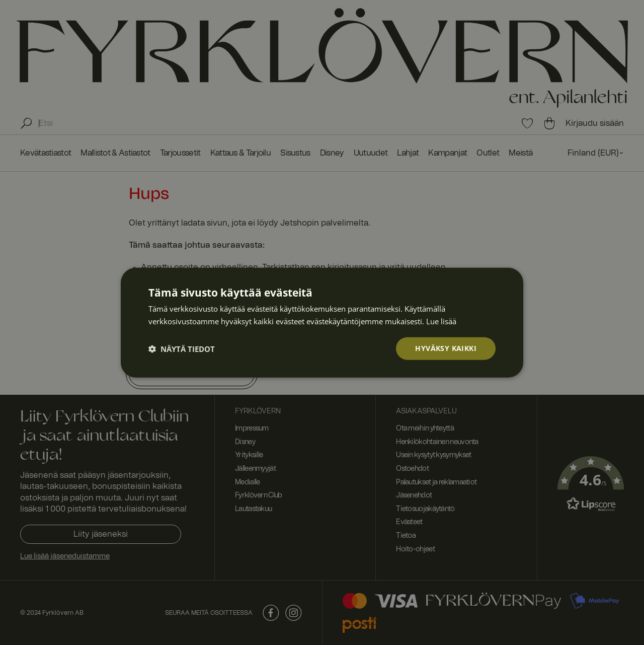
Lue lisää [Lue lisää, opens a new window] (441, 321)
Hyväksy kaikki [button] (446, 348)
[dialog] (322, 322)
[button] (182, 348)
